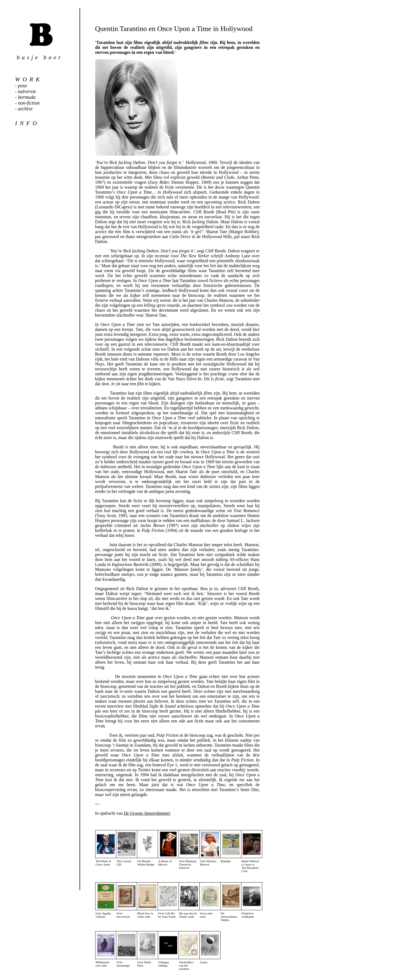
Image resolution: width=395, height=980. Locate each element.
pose (23, 86)
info (27, 123)
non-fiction (29, 103)
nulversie (27, 91)
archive (25, 109)
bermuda (27, 97)
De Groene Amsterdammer (147, 813)
